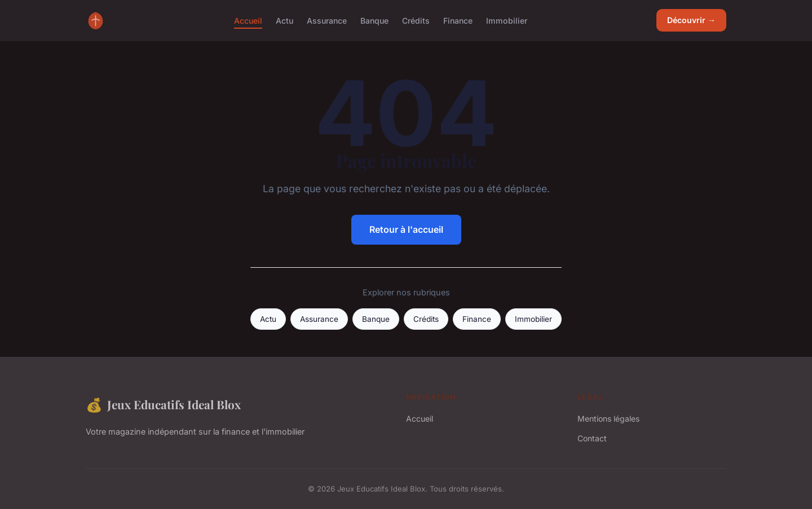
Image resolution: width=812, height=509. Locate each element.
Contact (592, 438)
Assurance (327, 20)
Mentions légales (608, 419)
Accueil (248, 20)
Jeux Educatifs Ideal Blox (163, 404)
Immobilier (507, 20)
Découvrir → (691, 20)
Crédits (416, 20)
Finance (458, 20)
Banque (374, 20)
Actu (284, 20)
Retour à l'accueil (406, 229)
